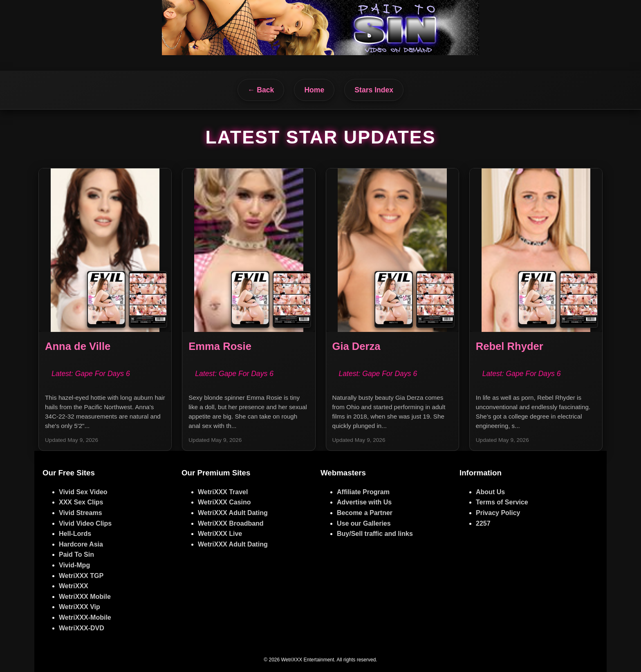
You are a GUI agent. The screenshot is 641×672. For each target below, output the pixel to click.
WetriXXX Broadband (231, 523)
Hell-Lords (75, 534)
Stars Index (374, 90)
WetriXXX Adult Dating (233, 513)
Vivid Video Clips (85, 523)
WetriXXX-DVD (82, 628)
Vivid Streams (81, 513)
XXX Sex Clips (81, 502)
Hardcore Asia (81, 544)
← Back (261, 90)
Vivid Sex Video (83, 492)
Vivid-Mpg (74, 565)
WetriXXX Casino (224, 502)
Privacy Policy (498, 513)
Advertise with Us (364, 502)
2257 (483, 523)
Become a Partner (365, 513)
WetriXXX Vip (80, 607)
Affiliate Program (363, 492)
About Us (490, 492)
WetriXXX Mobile (85, 597)
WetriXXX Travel (223, 492)
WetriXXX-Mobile (85, 617)
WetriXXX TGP (81, 576)
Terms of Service (502, 502)
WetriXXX (74, 586)
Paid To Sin (76, 554)
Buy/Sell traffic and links (375, 534)
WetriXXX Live (220, 534)
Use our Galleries (364, 523)
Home (314, 90)
